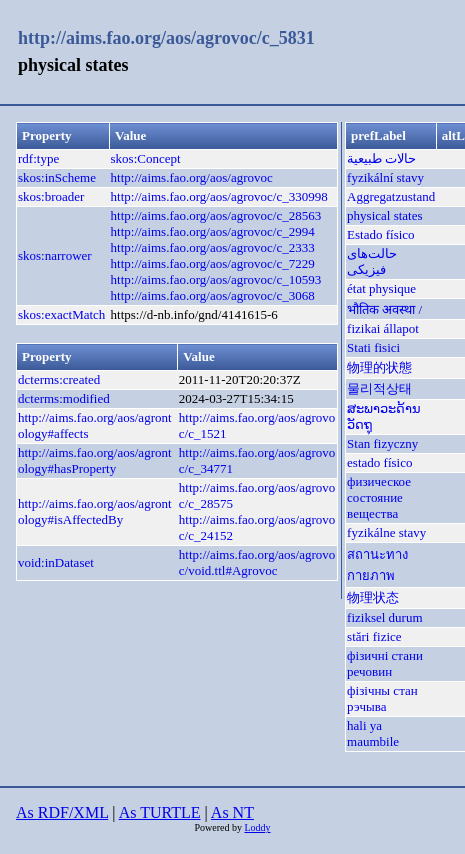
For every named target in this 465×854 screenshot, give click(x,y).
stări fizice (374, 636)
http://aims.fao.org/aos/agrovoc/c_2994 (213, 231)
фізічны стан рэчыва (382, 698)
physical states (384, 215)
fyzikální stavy (385, 177)
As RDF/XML (62, 812)
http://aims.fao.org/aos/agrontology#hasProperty (95, 460)
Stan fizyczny (382, 443)
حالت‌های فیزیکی (372, 261)
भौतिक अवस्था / (384, 309)
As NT (232, 812)
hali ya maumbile (373, 733)
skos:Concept (146, 158)
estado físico (379, 462)
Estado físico (381, 234)
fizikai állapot (383, 328)
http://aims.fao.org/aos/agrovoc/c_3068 (213, 295)
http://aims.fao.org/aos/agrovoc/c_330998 (219, 196)
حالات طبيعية (381, 158)
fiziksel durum (384, 617)
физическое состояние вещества (379, 497)
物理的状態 (379, 367)
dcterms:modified (64, 398)
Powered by (219, 827)
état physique (381, 288)
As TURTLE (160, 812)
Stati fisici (373, 347)
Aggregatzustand (391, 196)
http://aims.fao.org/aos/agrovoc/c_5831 (166, 38)
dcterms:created (59, 379)
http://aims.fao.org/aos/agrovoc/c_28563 (216, 215)
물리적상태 (379, 388)
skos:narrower (55, 255)
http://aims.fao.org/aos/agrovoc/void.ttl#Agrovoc (257, 562)
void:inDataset (56, 562)
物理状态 (373, 597)
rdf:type (38, 158)
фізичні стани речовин (385, 663)
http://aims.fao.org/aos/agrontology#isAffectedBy (95, 511)
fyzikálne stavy (386, 532)
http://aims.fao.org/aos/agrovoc (192, 177)
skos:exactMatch (61, 314)
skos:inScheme (57, 177)
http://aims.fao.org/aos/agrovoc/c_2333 (213, 247)
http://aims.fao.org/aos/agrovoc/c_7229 (213, 263)
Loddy (257, 827)
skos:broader (51, 196)
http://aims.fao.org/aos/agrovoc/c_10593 (216, 279)
